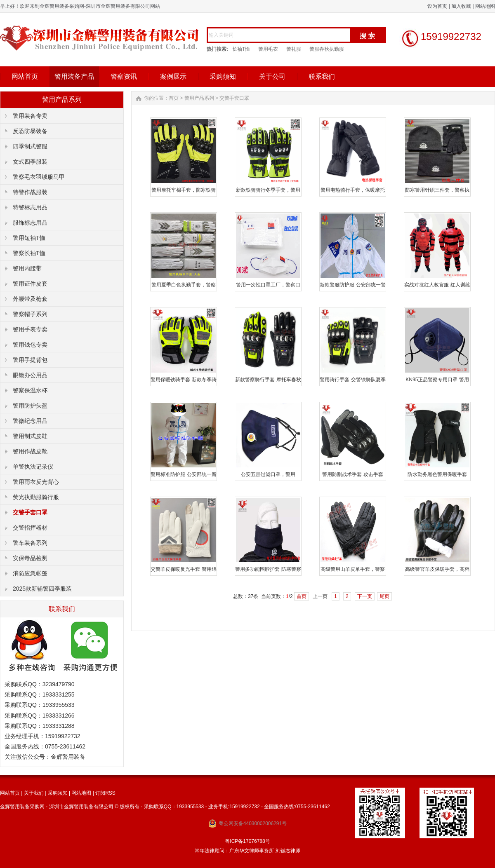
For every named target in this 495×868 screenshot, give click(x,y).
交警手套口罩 (30, 512)
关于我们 (34, 793)
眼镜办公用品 (30, 375)
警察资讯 (124, 76)
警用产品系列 (199, 98)
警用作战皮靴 (30, 451)
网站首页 (25, 76)
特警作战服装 (30, 192)
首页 (174, 98)
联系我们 (322, 76)
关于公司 (272, 76)
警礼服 (294, 49)
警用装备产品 (74, 76)
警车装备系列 (30, 543)
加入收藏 (461, 6)
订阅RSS (105, 793)
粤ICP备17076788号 (247, 841)
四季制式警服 (30, 146)
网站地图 (485, 6)
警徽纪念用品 (30, 421)
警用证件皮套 (30, 284)
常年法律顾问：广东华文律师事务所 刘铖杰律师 (247, 851)
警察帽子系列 (30, 314)
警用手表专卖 (30, 329)
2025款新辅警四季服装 (42, 589)
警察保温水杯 (30, 390)
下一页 (365, 596)
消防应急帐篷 (30, 573)
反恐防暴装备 (30, 131)
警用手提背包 (30, 360)
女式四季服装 (30, 162)
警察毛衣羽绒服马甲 (39, 177)
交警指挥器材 (30, 528)
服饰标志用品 (30, 223)
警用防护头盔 (30, 406)
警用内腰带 (27, 268)
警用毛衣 (268, 49)
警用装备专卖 (30, 116)
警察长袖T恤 (29, 253)
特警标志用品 (30, 207)
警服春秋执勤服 (327, 49)
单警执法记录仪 (33, 467)
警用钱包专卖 (30, 345)
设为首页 (437, 6)
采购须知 (223, 76)
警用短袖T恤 (29, 238)
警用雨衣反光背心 (36, 482)
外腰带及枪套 (30, 299)
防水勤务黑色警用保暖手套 (437, 474)
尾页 (384, 596)
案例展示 (173, 76)
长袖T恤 (241, 49)
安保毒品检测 (30, 558)
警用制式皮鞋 (30, 436)
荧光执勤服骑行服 (36, 497)
